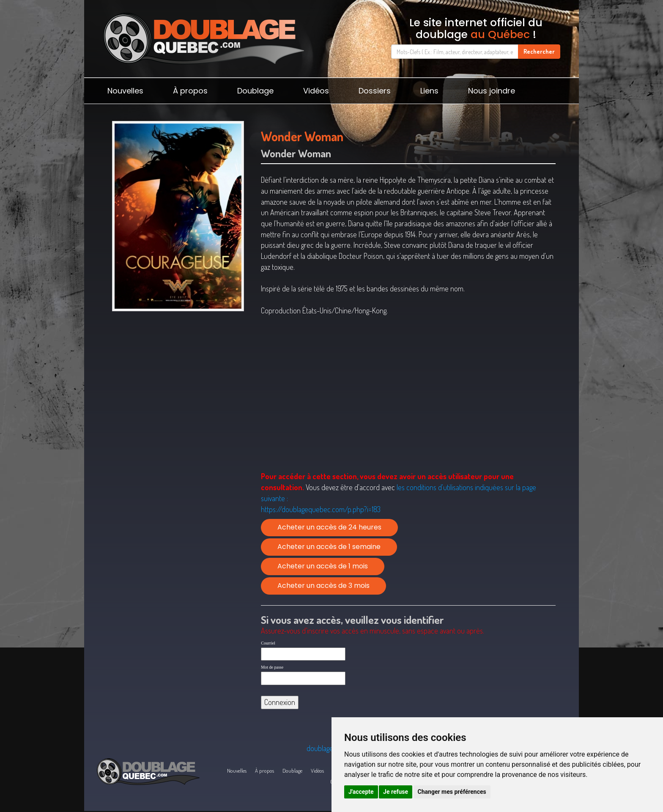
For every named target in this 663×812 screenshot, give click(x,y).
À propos (190, 91)
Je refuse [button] (396, 792)
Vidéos (316, 91)
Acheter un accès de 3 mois (323, 586)
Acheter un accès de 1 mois (323, 566)
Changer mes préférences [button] (452, 792)
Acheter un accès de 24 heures (329, 527)
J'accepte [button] (361, 792)
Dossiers (375, 91)
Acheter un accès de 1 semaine (329, 547)
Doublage (255, 91)
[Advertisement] (178, 381)
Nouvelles (125, 91)
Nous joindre (492, 91)
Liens (429, 91)
